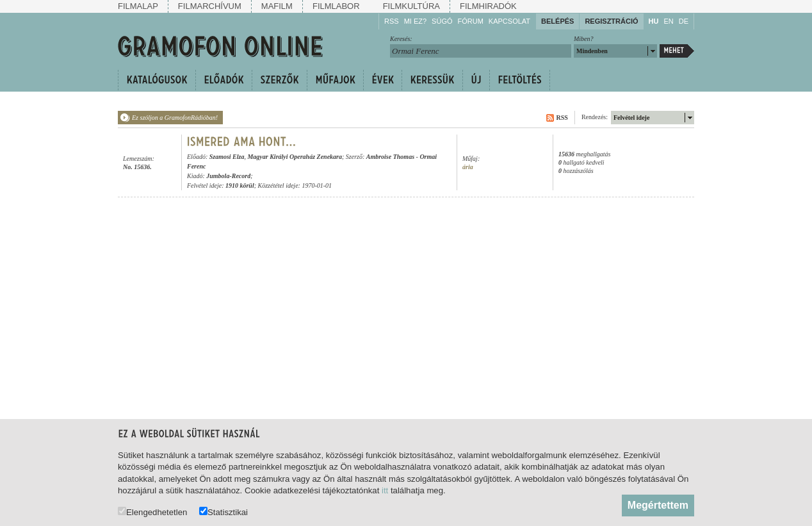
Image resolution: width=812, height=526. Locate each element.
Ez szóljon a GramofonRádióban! (175, 118)
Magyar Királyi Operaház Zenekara (295, 157)
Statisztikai (223, 512)
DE (684, 21)
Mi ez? (415, 21)
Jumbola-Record (228, 176)
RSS (392, 21)
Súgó (442, 21)
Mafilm (277, 6)
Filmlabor (336, 6)
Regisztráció (611, 21)
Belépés (557, 21)
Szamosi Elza (227, 157)
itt (385, 490)
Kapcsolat (509, 21)
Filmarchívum (210, 6)
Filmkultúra (411, 6)
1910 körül (240, 185)
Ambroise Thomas (390, 157)
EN (668, 21)
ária (468, 167)
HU (654, 21)
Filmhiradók (488, 6)
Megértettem (658, 505)
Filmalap (138, 6)
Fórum (471, 21)
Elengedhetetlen (152, 512)
